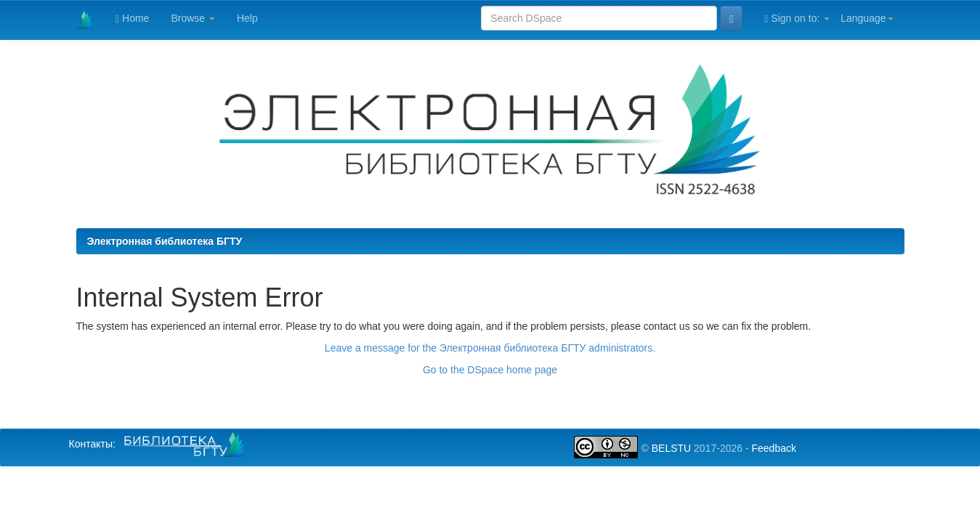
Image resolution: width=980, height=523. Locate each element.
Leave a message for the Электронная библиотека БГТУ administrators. (490, 348)
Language (867, 18)
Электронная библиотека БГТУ (165, 241)
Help (247, 18)
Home (132, 19)
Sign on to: (797, 19)
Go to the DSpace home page (490, 370)
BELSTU (671, 448)
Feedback (773, 448)
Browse (193, 18)
